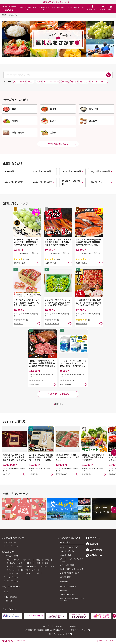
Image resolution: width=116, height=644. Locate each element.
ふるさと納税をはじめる (76, 9)
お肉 (8, 560)
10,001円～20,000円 (71, 171)
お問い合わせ (94, 550)
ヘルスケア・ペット (14, 573)
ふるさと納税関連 (10, 597)
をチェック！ (57, 2)
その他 (37, 573)
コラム (6, 592)
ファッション (12, 570)
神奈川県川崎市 (66, 384)
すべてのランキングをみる (58, 394)
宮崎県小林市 (34, 384)
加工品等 (10, 567)
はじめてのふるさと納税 (69, 547)
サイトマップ (44, 626)
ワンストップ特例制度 (68, 587)
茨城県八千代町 (50, 263)
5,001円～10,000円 (42, 171)
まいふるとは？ (66, 555)
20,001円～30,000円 (100, 171)
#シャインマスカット (99, 82)
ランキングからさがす (12, 577)
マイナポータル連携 (67, 595)
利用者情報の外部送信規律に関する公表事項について (45, 630)
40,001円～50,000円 (43, 182)
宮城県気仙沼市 (81, 263)
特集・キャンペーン (58, 9)
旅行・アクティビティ (29, 570)
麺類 (46, 563)
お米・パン (27, 560)
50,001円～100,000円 (71, 182)
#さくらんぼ (84, 82)
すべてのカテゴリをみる (58, 144)
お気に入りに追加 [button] (39, 263)
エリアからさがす (10, 542)
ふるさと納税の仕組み (68, 551)
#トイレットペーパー (51, 82)
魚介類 (17, 560)
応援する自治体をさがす (28, 9)
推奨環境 (59, 626)
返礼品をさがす (44, 9)
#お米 (39, 82)
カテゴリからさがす (11, 556)
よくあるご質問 (66, 577)
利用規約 (73, 626)
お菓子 (38, 563)
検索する (109, 75)
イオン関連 (8, 601)
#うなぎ (74, 82)
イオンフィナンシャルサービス (58, 634)
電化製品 (43, 567)
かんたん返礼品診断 (67, 565)
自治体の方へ (94, 555)
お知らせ (92, 544)
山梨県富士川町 (19, 263)
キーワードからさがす (12, 546)
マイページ (93, 538)
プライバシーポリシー (79, 630)
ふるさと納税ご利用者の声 (70, 573)
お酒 (21, 563)
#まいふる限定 (19, 82)
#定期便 (65, 82)
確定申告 (63, 591)
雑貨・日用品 (31, 567)
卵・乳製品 (11, 563)
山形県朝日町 (18, 324)
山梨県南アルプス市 (52, 324)
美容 (53, 567)
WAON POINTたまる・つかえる (72, 569)
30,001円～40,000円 (14, 182)
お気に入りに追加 (25, 474)
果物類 (38, 560)
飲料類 (29, 563)
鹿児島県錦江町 (61, 474)
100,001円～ (97, 182)
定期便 (28, 573)
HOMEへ (59, 404)
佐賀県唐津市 (87, 474)
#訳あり (31, 82)
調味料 (20, 567)
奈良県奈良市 (7, 474)
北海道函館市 (34, 474)
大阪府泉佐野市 (81, 324)
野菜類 (47, 560)
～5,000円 (9, 171)
